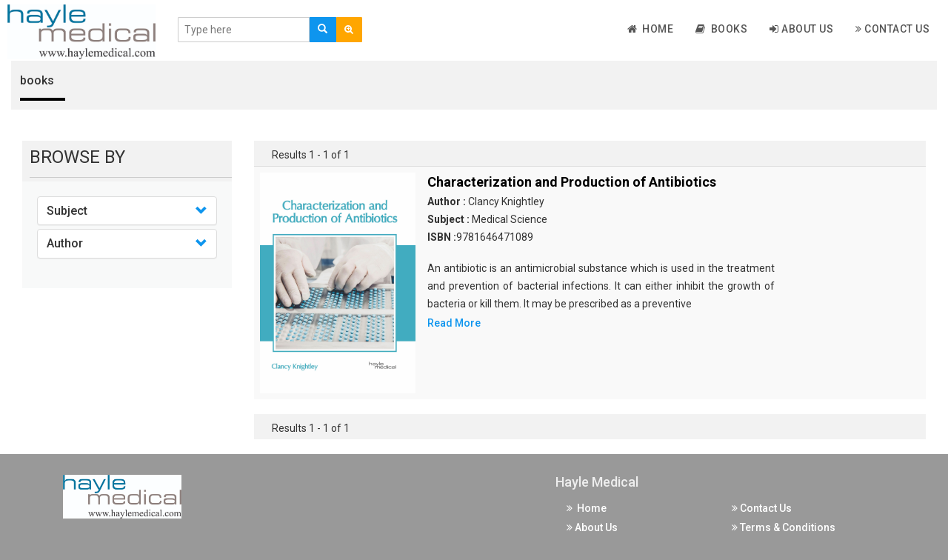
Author (65, 243)
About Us (801, 29)
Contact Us (892, 29)
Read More (454, 323)
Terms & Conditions (784, 527)
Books (721, 29)
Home (651, 29)
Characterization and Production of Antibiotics (572, 182)
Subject (67, 211)
